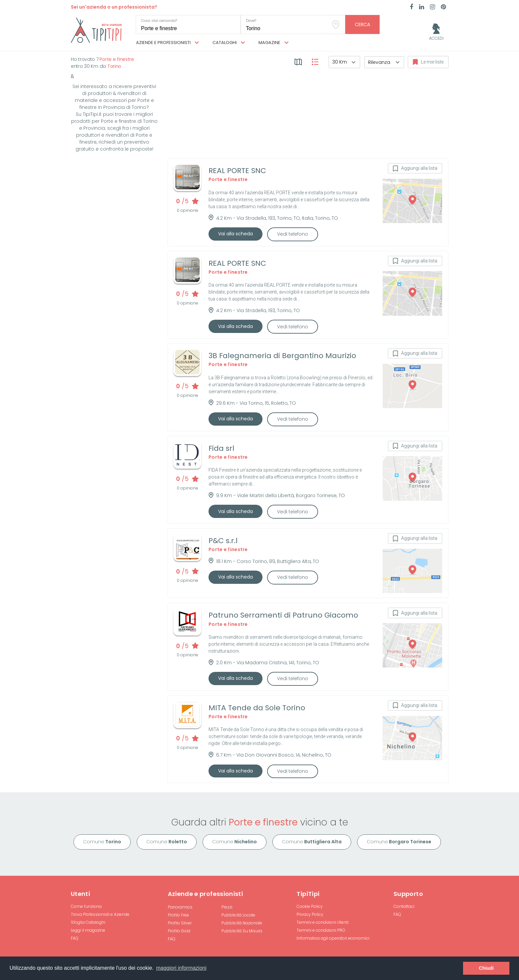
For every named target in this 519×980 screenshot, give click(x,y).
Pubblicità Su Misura (242, 931)
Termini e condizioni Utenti (323, 922)
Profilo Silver (180, 923)
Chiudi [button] (486, 968)
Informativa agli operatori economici (333, 938)
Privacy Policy (310, 914)
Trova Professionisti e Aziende (100, 914)
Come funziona (86, 906)
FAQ (75, 938)
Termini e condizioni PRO (321, 930)
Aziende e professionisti (167, 43)
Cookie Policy (310, 906)
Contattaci (404, 906)
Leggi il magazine (88, 930)
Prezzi (227, 907)
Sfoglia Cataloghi (88, 922)
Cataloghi (229, 43)
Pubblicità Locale (238, 915)
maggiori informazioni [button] (181, 968)
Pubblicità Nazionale (242, 923)
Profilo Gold (179, 931)
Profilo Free (178, 915)
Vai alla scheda (236, 234)
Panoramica (180, 907)
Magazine (274, 43)
